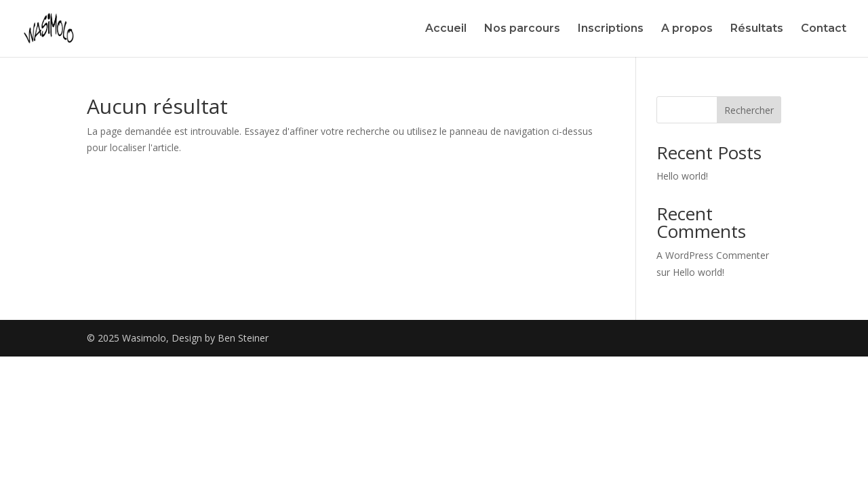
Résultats (757, 29)
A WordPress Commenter (713, 255)
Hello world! (682, 176)
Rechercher (749, 110)
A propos (687, 29)
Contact (824, 29)
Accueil (446, 29)
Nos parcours (522, 29)
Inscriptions (611, 29)
